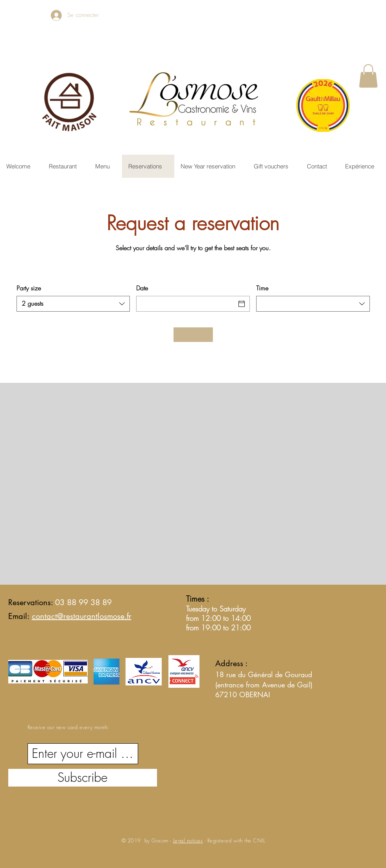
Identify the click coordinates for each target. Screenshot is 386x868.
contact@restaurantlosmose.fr (82, 616)
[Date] (186, 304)
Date (142, 288)
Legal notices (188, 840)
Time (262, 288)
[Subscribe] (83, 778)
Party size (29, 288)
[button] (368, 76)
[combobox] (73, 304)
